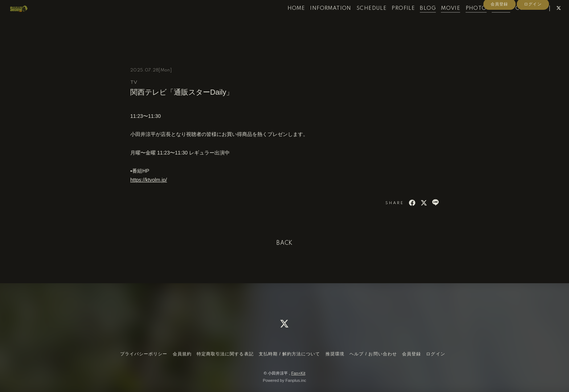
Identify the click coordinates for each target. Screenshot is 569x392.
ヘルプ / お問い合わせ (373, 354)
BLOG (415, 21)
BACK (284, 243)
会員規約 (182, 354)
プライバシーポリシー (144, 354)
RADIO (488, 21)
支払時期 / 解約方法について (290, 354)
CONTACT (516, 21)
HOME (283, 21)
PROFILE (390, 21)
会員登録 (499, 33)
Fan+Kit (298, 373)
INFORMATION (317, 21)
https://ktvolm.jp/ (149, 180)
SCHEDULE (358, 21)
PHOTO (463, 21)
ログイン (533, 33)
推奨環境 (335, 354)
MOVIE (437, 21)
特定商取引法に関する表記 (225, 354)
